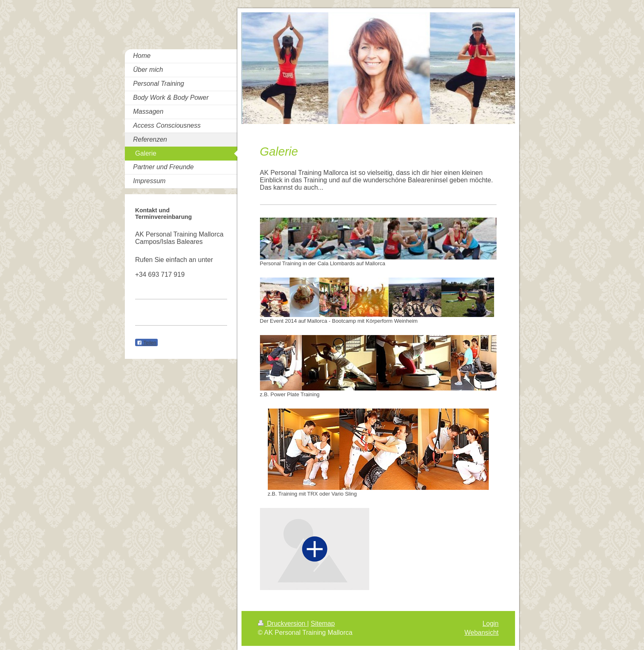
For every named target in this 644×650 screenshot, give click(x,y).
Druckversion (283, 624)
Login (491, 624)
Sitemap (323, 624)
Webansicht (482, 633)
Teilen (146, 343)
